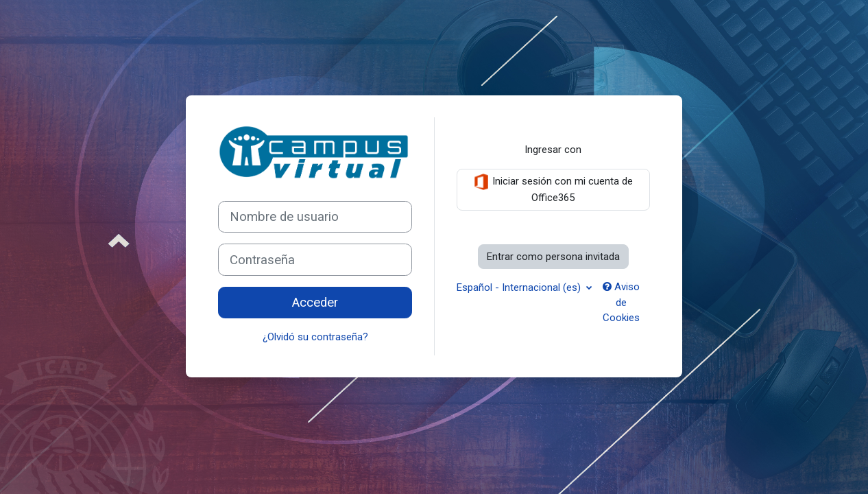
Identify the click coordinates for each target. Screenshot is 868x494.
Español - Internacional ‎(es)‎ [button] (520, 287)
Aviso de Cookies (621, 302)
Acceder (315, 303)
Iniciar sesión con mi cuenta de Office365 (553, 189)
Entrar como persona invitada (553, 257)
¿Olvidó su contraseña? (315, 337)
